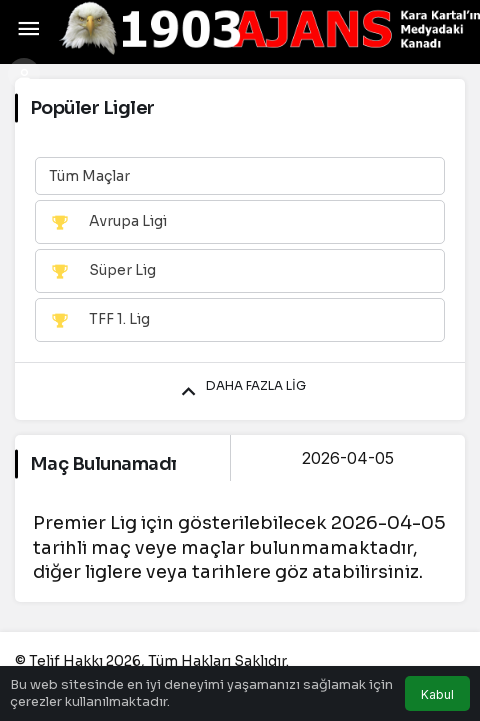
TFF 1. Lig (99, 320)
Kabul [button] (437, 694)
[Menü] (28, 29)
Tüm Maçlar (89, 176)
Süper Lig (102, 271)
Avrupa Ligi (108, 222)
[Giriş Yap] (24, 74)
